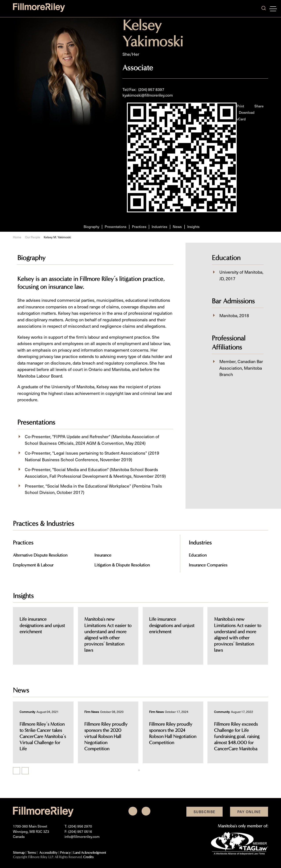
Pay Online (249, 812)
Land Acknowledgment (90, 853)
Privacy (65, 853)
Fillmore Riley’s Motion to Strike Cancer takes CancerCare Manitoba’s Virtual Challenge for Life (43, 737)
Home (17, 237)
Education (198, 555)
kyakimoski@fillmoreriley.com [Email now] (148, 95)
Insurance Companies (208, 565)
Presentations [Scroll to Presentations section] (116, 227)
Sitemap (19, 853)
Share (259, 106)
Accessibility (48, 853)
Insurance (103, 555)
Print (240, 106)
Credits (88, 857)
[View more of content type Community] (27, 712)
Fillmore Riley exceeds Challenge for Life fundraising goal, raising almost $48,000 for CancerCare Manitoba (237, 737)
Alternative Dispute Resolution (40, 555)
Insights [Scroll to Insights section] (193, 227)
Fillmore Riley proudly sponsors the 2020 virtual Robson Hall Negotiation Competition (106, 737)
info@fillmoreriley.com (82, 836)
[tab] (139, 770)
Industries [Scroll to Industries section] (159, 227)
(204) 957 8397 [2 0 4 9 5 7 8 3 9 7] (151, 89)
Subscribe (205, 812)
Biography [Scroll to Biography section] (91, 227)
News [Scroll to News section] (177, 227)
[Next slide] (25, 771)
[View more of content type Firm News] (92, 712)
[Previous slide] (16, 771)
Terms (32, 853)
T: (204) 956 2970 (78, 826)
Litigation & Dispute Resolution (122, 565)
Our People (33, 237)
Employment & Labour (33, 565)
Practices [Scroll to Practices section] (139, 227)
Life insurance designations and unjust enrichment (107, 625)
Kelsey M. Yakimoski (57, 237)
